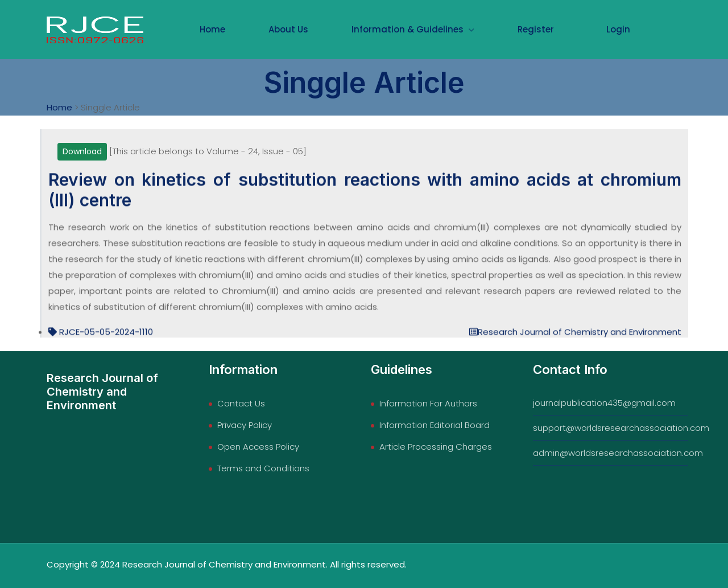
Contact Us (241, 403)
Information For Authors (428, 403)
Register (536, 29)
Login (618, 29)
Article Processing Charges (436, 447)
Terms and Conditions (263, 468)
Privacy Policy (245, 425)
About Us (288, 29)
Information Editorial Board (435, 425)
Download (82, 151)
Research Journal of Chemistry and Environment (575, 337)
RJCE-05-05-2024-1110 (101, 337)
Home (212, 29)
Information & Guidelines (413, 29)
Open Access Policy (258, 447)
